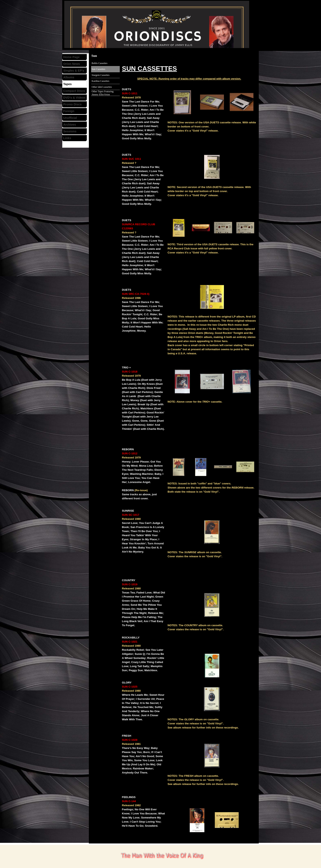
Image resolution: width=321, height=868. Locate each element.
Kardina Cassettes (101, 81)
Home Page (71, 57)
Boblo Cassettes (100, 63)
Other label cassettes (102, 87)
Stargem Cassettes (101, 75)
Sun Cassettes (98, 69)
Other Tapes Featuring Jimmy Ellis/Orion (103, 93)
